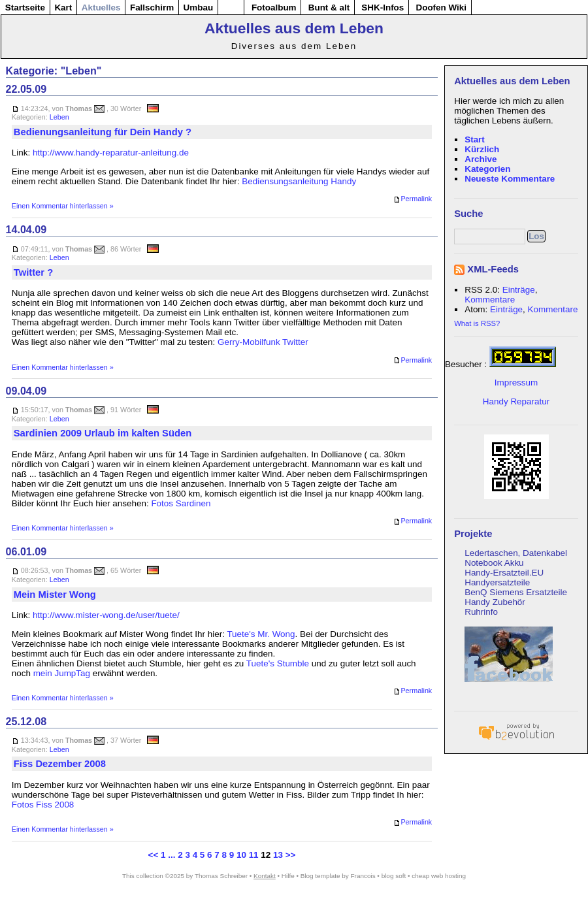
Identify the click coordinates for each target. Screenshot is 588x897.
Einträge (519, 290)
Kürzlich (482, 149)
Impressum (516, 383)
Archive (481, 159)
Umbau (199, 8)
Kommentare (490, 300)
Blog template (320, 876)
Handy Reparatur (516, 401)
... (171, 855)
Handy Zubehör (495, 602)
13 (278, 855)
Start (475, 139)
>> (291, 855)
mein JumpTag (62, 673)
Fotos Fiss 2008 (43, 805)
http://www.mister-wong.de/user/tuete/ (106, 615)
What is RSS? (477, 323)
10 (241, 855)
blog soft (394, 876)
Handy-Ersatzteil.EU (504, 573)
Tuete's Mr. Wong (261, 634)
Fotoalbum (274, 8)
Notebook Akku (494, 563)
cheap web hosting (439, 876)
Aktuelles (101, 8)
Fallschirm (152, 8)
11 (254, 855)
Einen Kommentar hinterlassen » (63, 206)
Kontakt (265, 876)
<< (154, 855)
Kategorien (487, 169)
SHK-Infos (383, 8)
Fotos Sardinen (181, 503)
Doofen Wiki (441, 8)
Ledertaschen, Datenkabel (516, 553)
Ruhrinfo (481, 612)
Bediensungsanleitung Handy (299, 181)
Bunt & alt (329, 8)
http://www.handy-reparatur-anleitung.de (111, 153)
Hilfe (288, 876)
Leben (59, 117)
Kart (63, 8)
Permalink (413, 199)
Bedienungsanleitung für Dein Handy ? (103, 132)
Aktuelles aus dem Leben (294, 28)
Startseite (25, 8)
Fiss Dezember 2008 (60, 764)
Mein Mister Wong (55, 595)
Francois (363, 876)
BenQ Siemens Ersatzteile (516, 592)
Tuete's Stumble (278, 663)
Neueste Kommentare (510, 179)
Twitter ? (33, 272)
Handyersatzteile (497, 582)
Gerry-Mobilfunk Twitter (263, 342)
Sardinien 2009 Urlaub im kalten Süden (103, 433)
